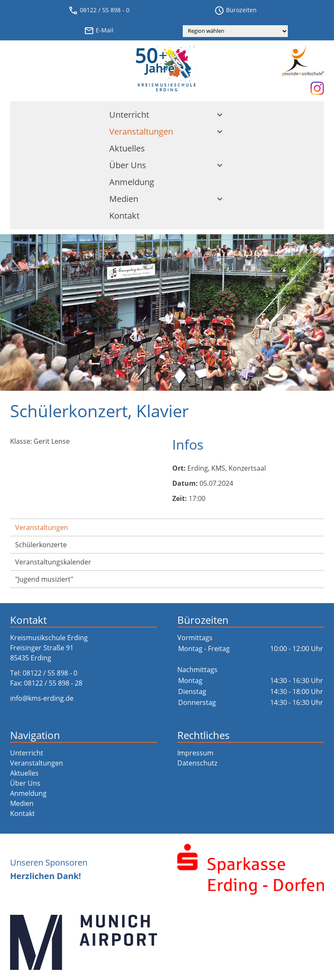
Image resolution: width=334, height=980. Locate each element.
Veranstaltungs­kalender (53, 562)
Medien (167, 199)
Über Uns (167, 165)
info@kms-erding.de (42, 698)
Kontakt (124, 216)
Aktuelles (127, 148)
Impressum (195, 753)
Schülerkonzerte (41, 545)
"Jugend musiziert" (44, 579)
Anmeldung (132, 182)
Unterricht (167, 115)
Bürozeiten (235, 11)
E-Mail (99, 31)
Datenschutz (197, 763)
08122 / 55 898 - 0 (99, 11)
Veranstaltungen (167, 131)
